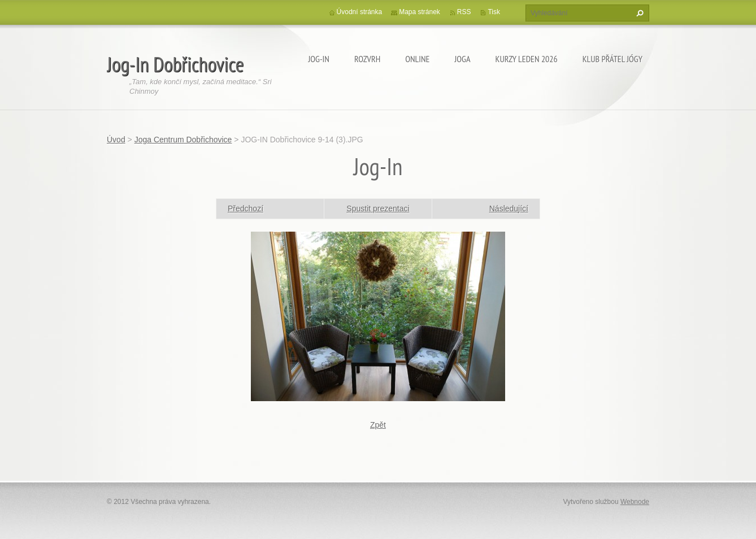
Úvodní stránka (360, 12)
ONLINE (417, 59)
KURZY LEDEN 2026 (527, 59)
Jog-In (319, 59)
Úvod (116, 140)
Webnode (635, 502)
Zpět (378, 425)
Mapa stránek (420, 12)
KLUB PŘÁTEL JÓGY (612, 59)
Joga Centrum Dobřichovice (183, 140)
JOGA (462, 59)
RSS (464, 12)
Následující (509, 208)
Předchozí (246, 208)
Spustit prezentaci (378, 208)
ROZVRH (367, 59)
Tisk (494, 12)
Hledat (638, 13)
